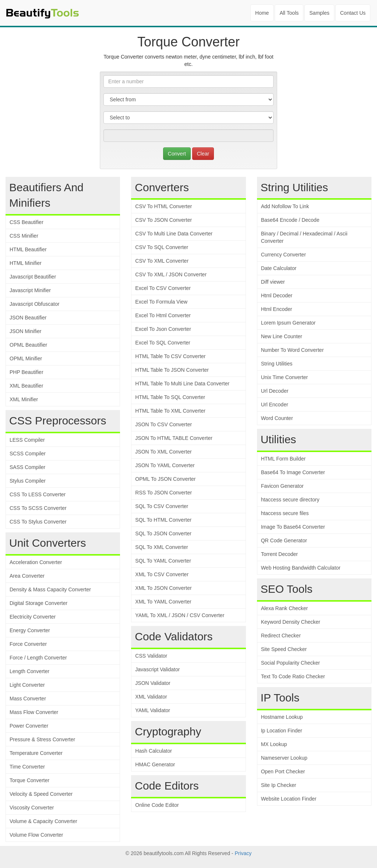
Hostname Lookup (282, 717)
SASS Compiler (27, 467)
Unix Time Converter (285, 377)
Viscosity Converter (32, 808)
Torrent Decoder (279, 554)
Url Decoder (275, 391)
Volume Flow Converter (36, 835)
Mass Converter (28, 699)
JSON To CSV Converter (163, 424)
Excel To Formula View (161, 302)
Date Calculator (279, 268)
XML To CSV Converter (162, 574)
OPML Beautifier (28, 345)
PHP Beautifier (27, 372)
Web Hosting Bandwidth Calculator (301, 568)
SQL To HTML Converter (163, 520)
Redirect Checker (281, 636)
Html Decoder (277, 295)
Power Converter (29, 726)
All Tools (289, 13)
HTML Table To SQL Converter (170, 397)
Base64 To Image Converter (293, 472)
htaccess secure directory (290, 500)
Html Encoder (277, 309)
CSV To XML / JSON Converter (171, 274)
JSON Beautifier (28, 318)
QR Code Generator (284, 540)
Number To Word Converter (293, 350)
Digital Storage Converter (38, 603)
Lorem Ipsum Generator (288, 323)
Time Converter (27, 767)
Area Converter (27, 576)
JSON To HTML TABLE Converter (174, 438)
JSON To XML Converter (163, 452)
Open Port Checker (283, 771)
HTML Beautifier (28, 249)
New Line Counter (282, 336)
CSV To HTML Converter (163, 206)
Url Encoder (275, 405)
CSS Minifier (24, 236)
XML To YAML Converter (163, 602)
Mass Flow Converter (34, 712)
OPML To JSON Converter (165, 479)
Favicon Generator (282, 486)
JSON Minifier (25, 331)
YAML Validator (153, 710)
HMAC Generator (155, 764)
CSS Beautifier (27, 222)
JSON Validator (153, 683)
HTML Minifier (26, 263)
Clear (203, 154)
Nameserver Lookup (284, 758)
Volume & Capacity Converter (43, 821)
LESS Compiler (27, 440)
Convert (177, 154)
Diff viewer (273, 282)
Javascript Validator (157, 669)
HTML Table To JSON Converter (172, 370)
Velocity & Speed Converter (41, 794)
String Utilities (277, 364)
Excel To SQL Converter (163, 343)
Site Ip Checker (279, 785)
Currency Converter (283, 255)
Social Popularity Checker (290, 663)
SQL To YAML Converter (163, 561)
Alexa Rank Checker (285, 608)
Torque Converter (29, 780)
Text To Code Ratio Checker (293, 676)
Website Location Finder (289, 799)
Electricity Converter (33, 617)
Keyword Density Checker (291, 622)
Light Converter (27, 685)
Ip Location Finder (282, 731)
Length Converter (29, 671)
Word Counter (277, 418)
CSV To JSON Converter (163, 220)
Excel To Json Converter (163, 329)
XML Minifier (24, 399)
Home (262, 13)
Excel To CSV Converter (163, 288)
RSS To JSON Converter (163, 493)
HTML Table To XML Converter (170, 411)
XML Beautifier (26, 386)
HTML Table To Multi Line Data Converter (182, 384)
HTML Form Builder (283, 459)
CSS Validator (151, 656)
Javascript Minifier (30, 290)
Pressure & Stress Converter (42, 739)
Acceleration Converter (36, 562)
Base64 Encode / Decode (290, 220)
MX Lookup (274, 744)
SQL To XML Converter (161, 547)
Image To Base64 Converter (293, 527)
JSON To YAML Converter (165, 465)
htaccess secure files (285, 513)
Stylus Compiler (28, 481)
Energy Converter (30, 630)
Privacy (243, 853)
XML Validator (151, 697)
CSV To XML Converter (162, 261)
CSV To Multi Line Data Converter (174, 234)
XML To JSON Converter (163, 588)
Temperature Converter (36, 753)
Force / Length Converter (38, 658)
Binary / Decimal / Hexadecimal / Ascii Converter (304, 237)
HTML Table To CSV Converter (170, 356)
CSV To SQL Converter (162, 247)
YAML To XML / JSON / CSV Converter (180, 615)
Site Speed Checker (284, 649)
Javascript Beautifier (33, 277)
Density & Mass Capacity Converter (50, 589)
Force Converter (28, 644)
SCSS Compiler (28, 454)
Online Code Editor (157, 805)
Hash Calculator (154, 751)
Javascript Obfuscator (34, 304)
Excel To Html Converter (163, 315)
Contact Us (353, 13)
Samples (319, 13)
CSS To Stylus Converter (38, 522)
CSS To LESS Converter (38, 494)
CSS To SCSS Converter (38, 508)
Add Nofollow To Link (285, 206)
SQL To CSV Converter (162, 506)
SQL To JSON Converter (163, 533)
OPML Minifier (26, 358)
